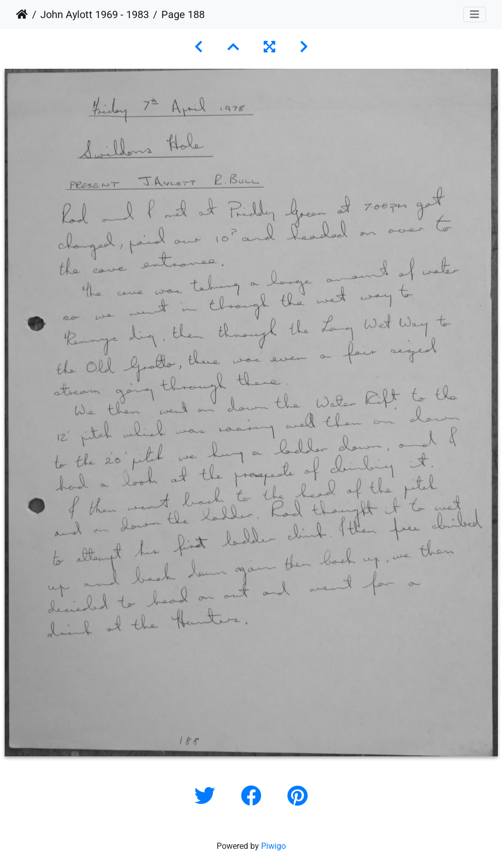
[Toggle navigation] (475, 14)
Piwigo (273, 846)
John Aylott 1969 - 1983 (95, 14)
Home (22, 14)
